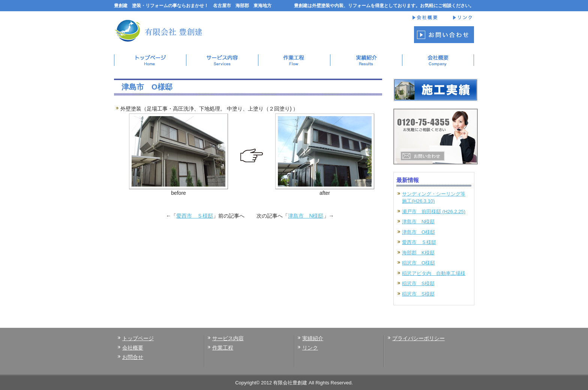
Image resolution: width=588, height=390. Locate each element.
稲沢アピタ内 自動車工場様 (434, 273)
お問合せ (133, 357)
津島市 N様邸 (306, 216)
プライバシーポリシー (418, 338)
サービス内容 (228, 338)
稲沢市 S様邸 (418, 283)
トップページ (138, 338)
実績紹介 (313, 338)
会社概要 (133, 348)
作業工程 (223, 348)
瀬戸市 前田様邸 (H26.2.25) (434, 211)
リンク (310, 348)
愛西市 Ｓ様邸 (195, 216)
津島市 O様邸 (418, 232)
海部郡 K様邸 (418, 253)
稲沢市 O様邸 (418, 263)
